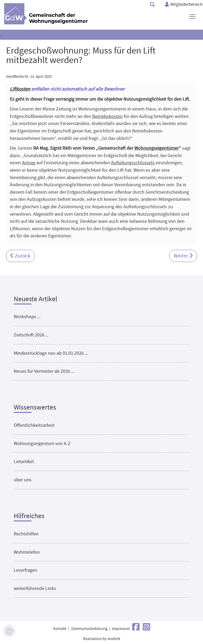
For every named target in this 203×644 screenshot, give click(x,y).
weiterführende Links (35, 588)
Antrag (29, 163)
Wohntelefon (27, 552)
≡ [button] (192, 16)
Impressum (121, 629)
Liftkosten (20, 89)
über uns (23, 480)
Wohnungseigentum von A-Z (42, 443)
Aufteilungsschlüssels (133, 163)
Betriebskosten (107, 116)
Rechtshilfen (26, 534)
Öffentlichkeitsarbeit (34, 425)
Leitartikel (24, 461)
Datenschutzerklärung (89, 629)
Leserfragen (26, 570)
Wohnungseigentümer (157, 148)
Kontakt (60, 629)
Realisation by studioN (102, 639)
